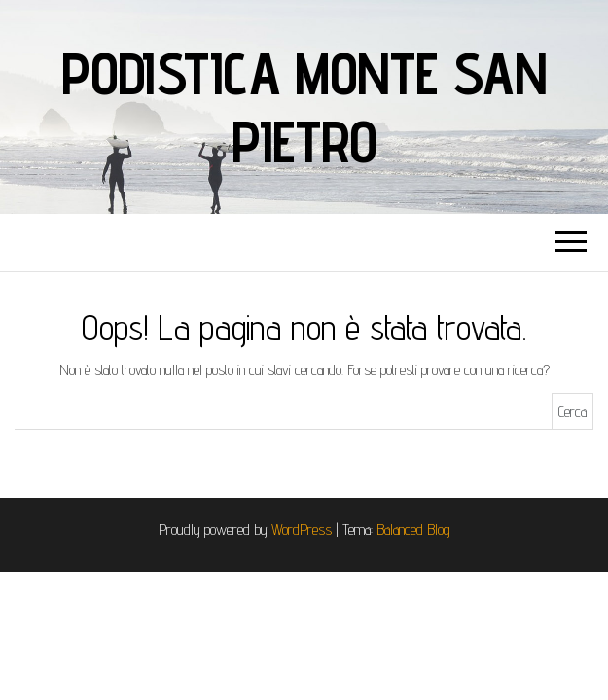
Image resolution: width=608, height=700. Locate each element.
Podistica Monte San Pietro (304, 107)
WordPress (302, 529)
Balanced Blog (413, 529)
